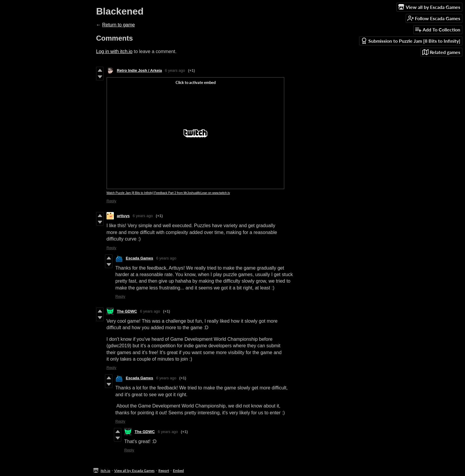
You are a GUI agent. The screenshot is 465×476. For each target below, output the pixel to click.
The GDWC (127, 311)
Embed (178, 471)
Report (164, 471)
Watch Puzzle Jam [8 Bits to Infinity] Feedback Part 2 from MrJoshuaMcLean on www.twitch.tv (168, 193)
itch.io (105, 471)
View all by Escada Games (134, 471)
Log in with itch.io (114, 51)
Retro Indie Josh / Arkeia (139, 70)
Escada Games (140, 258)
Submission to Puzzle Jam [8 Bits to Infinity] (411, 41)
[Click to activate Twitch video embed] (195, 133)
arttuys (123, 216)
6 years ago (175, 70)
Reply (111, 201)
